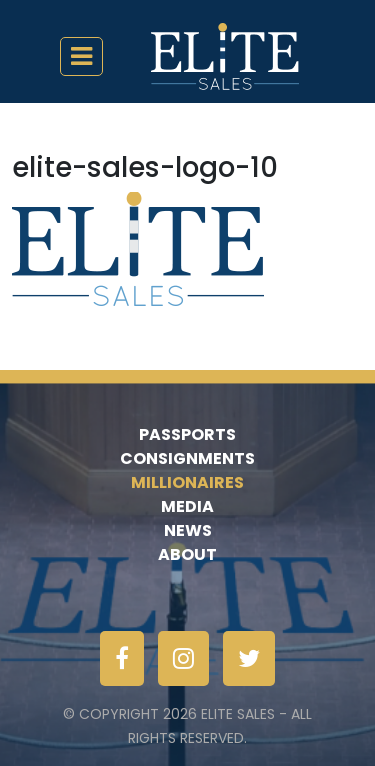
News (188, 530)
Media (187, 506)
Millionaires (187, 482)
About (187, 554)
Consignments (187, 458)
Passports (187, 434)
